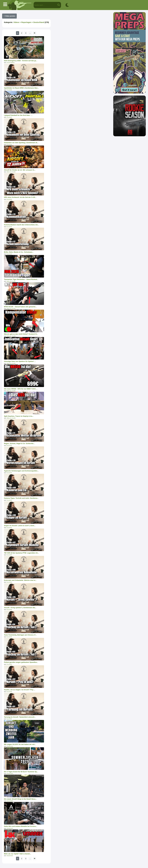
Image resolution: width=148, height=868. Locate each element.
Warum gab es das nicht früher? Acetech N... (21, 334)
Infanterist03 (10, 746)
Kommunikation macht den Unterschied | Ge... (21, 225)
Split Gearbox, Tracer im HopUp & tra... (19, 416)
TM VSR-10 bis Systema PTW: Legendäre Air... (21, 553)
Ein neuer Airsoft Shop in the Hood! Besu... (20, 799)
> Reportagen (25, 22)
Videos (16, 22)
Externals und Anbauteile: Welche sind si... (20, 580)
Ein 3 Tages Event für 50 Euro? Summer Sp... (21, 772)
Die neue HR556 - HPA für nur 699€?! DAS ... (21, 389)
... (30, 33)
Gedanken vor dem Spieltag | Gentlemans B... (21, 143)
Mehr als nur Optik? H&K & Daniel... (18, 854)
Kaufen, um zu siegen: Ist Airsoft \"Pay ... (20, 690)
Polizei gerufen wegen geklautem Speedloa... (21, 662)
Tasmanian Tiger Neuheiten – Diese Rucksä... (21, 279)
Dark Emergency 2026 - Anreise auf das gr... (21, 61)
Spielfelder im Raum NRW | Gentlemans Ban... (21, 88)
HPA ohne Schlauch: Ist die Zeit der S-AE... (20, 197)
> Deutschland (38, 22)
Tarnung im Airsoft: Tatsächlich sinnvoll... (20, 717)
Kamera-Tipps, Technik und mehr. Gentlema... (21, 498)
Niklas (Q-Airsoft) (11, 172)
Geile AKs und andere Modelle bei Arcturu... (21, 826)
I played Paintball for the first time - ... (18, 115)
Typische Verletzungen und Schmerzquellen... (21, 471)
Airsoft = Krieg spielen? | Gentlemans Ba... (20, 608)
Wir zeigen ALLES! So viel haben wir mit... (20, 744)
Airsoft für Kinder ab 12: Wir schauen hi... (20, 170)
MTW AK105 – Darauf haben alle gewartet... (20, 307)
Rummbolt (9, 90)
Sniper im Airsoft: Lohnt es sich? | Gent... (20, 526)
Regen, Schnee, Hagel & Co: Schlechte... (19, 443)
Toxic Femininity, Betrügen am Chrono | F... (20, 635)
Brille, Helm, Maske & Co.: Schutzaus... (19, 252)
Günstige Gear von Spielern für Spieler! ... (20, 361)
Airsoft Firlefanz (11, 63)
